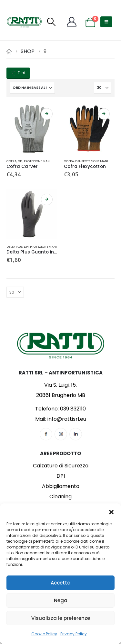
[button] (111, 511)
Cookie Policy (44, 634)
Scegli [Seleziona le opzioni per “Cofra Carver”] (47, 114)
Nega (61, 600)
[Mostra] (103, 88)
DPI (20, 161)
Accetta (61, 583)
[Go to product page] (32, 129)
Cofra (11, 161)
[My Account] (72, 22)
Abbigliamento (61, 486)
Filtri (18, 73)
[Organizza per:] (32, 88)
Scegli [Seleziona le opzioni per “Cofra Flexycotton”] (104, 114)
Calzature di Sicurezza (61, 466)
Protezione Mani (37, 161)
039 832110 (73, 409)
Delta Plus (15, 247)
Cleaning (60, 497)
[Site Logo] (24, 22)
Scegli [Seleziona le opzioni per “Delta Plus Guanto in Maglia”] (47, 199)
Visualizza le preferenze (61, 618)
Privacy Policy (74, 634)
